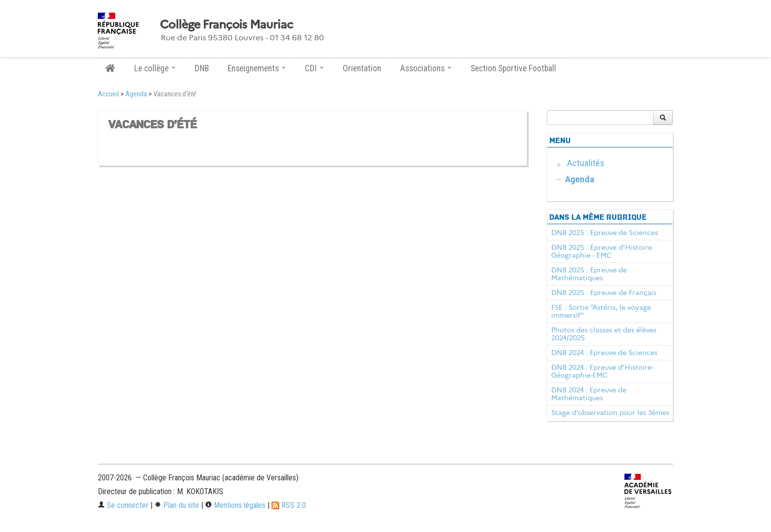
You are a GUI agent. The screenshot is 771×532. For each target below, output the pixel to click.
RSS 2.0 (289, 505)
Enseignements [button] (257, 68)
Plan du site (177, 505)
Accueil (108, 94)
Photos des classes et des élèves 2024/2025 (604, 334)
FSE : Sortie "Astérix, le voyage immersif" (601, 311)
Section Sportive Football (513, 68)
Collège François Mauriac (226, 25)
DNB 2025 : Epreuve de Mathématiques (589, 274)
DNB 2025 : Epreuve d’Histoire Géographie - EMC (602, 251)
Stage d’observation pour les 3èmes (610, 413)
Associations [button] (426, 68)
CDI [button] (314, 68)
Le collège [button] (155, 68)
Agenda (136, 94)
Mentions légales (235, 505)
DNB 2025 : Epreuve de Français (604, 293)
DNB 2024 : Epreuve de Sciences (604, 353)
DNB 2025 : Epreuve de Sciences (605, 233)
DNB (202, 68)
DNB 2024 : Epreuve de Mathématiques (589, 394)
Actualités (586, 163)
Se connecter (123, 505)
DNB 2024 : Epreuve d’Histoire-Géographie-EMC (602, 371)
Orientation (362, 68)
